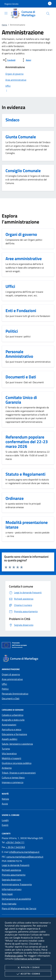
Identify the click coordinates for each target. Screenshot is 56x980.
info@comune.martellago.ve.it (24, 852)
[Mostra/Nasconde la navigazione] (6, 13)
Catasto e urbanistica (13, 715)
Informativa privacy (12, 889)
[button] (11, 4)
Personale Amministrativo (15, 694)
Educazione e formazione (14, 734)
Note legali (7, 894)
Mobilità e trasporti (11, 758)
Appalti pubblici (10, 739)
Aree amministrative (12, 679)
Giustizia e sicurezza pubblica (17, 763)
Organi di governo (11, 674)
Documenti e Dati (11, 698)
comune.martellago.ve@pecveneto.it (25, 857)
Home (4, 25)
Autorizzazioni (9, 725)
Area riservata (9, 904)
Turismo (6, 749)
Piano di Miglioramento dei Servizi (19, 908)
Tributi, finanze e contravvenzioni (19, 773)
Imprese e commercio (13, 782)
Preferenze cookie (14, 956)
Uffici (4, 684)
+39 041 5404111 (15, 842)
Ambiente (7, 768)
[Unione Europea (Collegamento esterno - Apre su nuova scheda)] (28, 646)
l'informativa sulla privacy (27, 959)
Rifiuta (28, 968)
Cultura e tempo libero (13, 778)
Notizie (5, 799)
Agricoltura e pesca (11, 729)
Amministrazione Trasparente (17, 884)
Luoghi (5, 820)
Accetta (28, 974)
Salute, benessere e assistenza (17, 744)
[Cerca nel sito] (48, 14)
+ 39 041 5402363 (15, 847)
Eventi (5, 825)
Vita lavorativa (9, 753)
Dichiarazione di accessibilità (16, 899)
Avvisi (5, 804)
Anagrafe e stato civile (13, 720)
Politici (5, 689)
